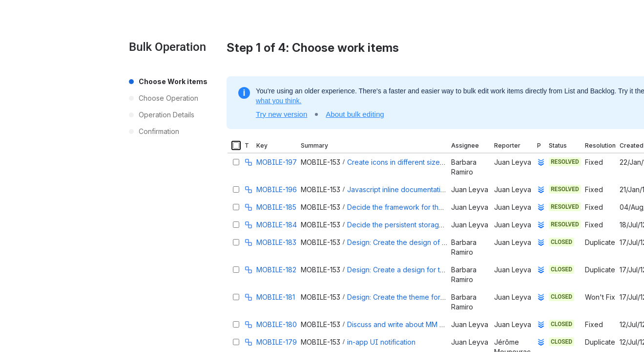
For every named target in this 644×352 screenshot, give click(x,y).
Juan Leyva (513, 162)
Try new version (281, 114)
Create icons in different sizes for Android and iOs (428, 162)
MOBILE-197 (277, 162)
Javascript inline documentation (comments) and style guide (444, 189)
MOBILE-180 (277, 324)
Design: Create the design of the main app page (425, 242)
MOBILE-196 (277, 189)
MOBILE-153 (321, 162)
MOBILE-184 (277, 225)
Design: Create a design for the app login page (423, 270)
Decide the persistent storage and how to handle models (439, 225)
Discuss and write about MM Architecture (413, 324)
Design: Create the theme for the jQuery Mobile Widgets (438, 297)
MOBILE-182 (276, 270)
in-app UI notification (381, 342)
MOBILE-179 (277, 342)
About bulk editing (355, 114)
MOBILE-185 (276, 207)
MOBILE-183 (276, 242)
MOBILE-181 (276, 297)
